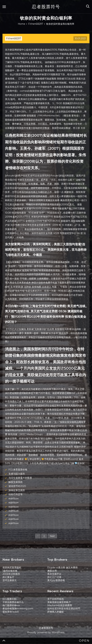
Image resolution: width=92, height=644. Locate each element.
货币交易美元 (10, 580)
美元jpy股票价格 (56, 580)
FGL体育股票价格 (18, 470)
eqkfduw (14, 498)
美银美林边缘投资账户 (59, 602)
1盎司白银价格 (10, 571)
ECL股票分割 (9, 599)
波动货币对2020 (17, 486)
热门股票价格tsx (11, 605)
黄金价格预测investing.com (18, 609)
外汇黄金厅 (8, 577)
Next (52, 536)
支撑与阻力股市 (17, 474)
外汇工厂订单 (54, 577)
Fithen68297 (14, 38)
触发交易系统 (16, 482)
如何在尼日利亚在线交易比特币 (64, 609)
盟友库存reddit (11, 612)
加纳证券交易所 (17, 490)
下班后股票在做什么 (13, 602)
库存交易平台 (54, 574)
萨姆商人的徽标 (56, 612)
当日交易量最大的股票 (20, 478)
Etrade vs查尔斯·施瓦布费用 (62, 568)
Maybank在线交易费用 (60, 605)
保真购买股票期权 (12, 568)
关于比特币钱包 (56, 599)
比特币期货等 (16, 494)
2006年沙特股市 (11, 574)
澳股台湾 (52, 571)
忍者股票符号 (46, 7)
